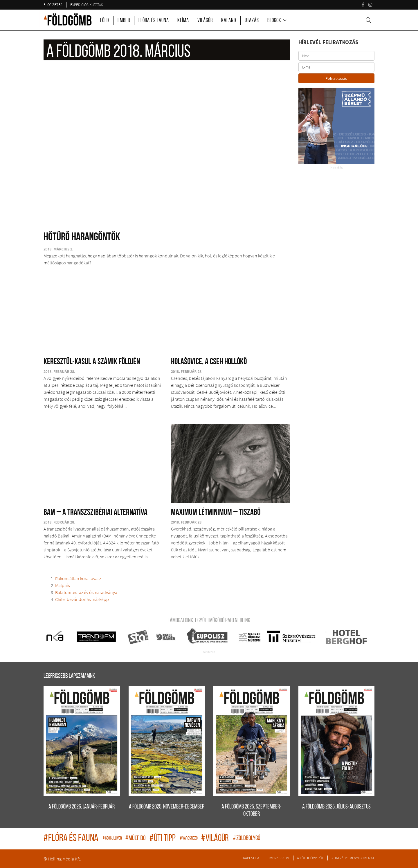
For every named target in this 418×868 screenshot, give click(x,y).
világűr (216, 839)
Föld (105, 21)
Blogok (274, 21)
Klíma (183, 21)
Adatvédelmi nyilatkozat (353, 858)
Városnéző (189, 839)
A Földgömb (68, 19)
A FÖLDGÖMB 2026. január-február (82, 807)
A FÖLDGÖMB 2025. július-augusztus (336, 807)
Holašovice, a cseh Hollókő (209, 362)
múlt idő (136, 839)
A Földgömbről (310, 858)
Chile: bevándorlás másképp (82, 599)
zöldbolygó (247, 839)
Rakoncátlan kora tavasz (78, 578)
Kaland (229, 21)
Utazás (252, 21)
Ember (124, 21)
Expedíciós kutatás (87, 5)
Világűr (205, 21)
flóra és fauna (72, 839)
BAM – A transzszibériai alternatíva (96, 513)
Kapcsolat (252, 858)
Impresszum (279, 858)
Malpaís (62, 585)
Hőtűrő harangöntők (82, 238)
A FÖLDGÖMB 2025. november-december (167, 807)
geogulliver (113, 839)
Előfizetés (53, 5)
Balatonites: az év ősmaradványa (86, 592)
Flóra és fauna (154, 21)
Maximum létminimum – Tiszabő (216, 513)
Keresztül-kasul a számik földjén (92, 362)
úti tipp (163, 839)
